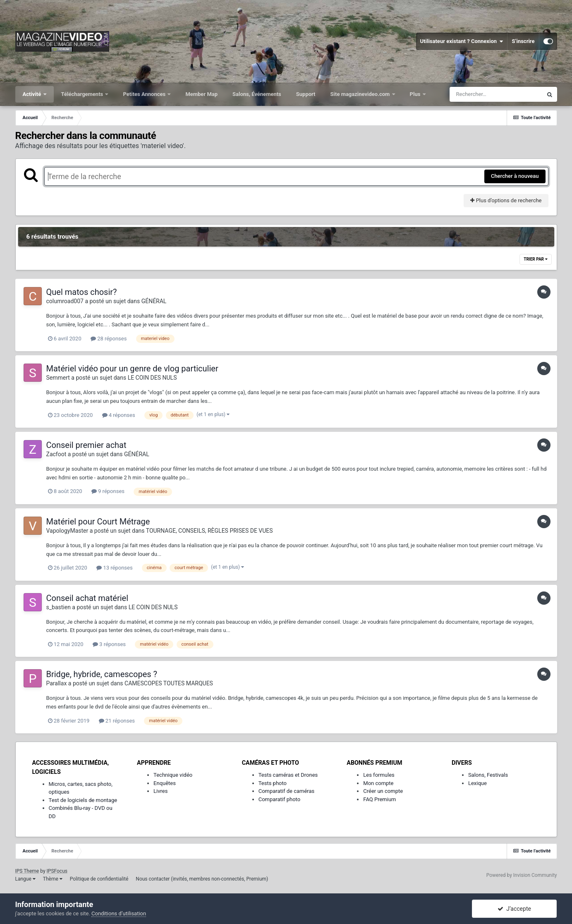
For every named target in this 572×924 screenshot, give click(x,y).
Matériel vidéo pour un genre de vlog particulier (132, 369)
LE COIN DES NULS (152, 378)
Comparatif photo (279, 799)
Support (306, 94)
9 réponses (108, 491)
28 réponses (109, 339)
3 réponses (109, 644)
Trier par (535, 259)
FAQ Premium (379, 799)
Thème (53, 879)
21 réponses (117, 721)
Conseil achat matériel (87, 598)
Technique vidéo (173, 775)
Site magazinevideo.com (361, 94)
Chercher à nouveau (515, 176)
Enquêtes (165, 783)
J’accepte (514, 909)
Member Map (201, 94)
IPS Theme (27, 871)
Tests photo (273, 783)
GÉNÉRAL (154, 301)
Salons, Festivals (488, 775)
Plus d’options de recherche (506, 200)
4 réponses (119, 415)
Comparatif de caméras (287, 791)
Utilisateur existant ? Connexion (462, 41)
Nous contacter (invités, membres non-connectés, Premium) (202, 879)
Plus (416, 94)
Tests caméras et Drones (288, 775)
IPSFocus (57, 871)
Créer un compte (383, 791)
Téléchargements (83, 94)
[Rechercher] (496, 94)
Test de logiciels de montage (83, 800)
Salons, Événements (257, 94)
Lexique (477, 783)
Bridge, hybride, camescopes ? (102, 674)
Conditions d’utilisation (119, 913)
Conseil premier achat (86, 445)
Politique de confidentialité (99, 879)
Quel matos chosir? (82, 292)
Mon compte (378, 783)
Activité (33, 94)
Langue (25, 879)
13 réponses (114, 568)
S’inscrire (523, 41)
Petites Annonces (145, 94)
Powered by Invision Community (522, 875)
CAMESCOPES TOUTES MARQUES (169, 683)
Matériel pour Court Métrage (98, 522)
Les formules (379, 775)
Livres (160, 791)
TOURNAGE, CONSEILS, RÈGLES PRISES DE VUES (209, 531)
